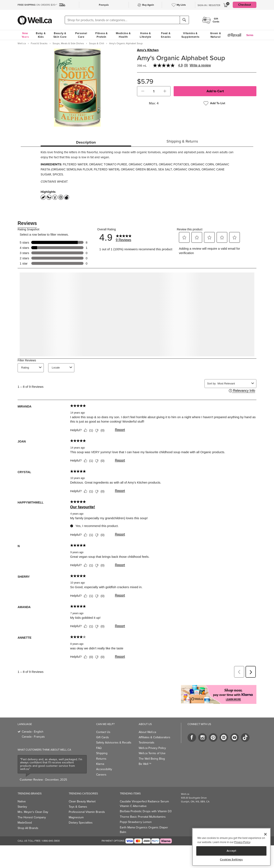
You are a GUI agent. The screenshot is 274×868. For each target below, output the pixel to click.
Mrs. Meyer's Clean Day (33, 812)
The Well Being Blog (152, 759)
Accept (231, 851)
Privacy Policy (242, 842)
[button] (143, 91)
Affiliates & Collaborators (154, 737)
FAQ (99, 748)
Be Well (145, 764)
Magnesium (76, 817)
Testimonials (147, 743)
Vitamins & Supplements (190, 35)
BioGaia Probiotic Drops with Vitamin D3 (146, 811)
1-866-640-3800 (51, 841)
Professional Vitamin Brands (87, 812)
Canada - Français (33, 737)
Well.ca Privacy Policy (152, 748)
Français (104, 5)
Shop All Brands (28, 828)
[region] (231, 847)
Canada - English (33, 732)
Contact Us (103, 732)
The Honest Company (32, 817)
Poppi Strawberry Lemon (136, 822)
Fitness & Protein (101, 35)
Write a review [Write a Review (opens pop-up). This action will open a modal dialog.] (200, 65)
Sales (250, 35)
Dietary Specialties (81, 823)
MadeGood (25, 823)
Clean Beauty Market (82, 801)
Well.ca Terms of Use (152, 753)
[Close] (265, 834)
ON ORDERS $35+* (37, 5)
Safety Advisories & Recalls (114, 743)
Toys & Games (78, 807)
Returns (101, 759)
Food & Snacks (166, 35)
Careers (101, 775)
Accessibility (104, 769)
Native (22, 801)
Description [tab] (86, 142)
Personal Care (81, 35)
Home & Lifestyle (145, 35)
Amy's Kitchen (148, 50)
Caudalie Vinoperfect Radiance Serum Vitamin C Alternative (144, 804)
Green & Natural (216, 35)
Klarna (100, 764)
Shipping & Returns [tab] (182, 141)
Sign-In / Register (209, 5)
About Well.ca (147, 732)
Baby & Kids (41, 35)
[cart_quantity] (154, 91)
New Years (25, 35)
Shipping (102, 753)
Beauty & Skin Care (60, 35)
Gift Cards (103, 737)
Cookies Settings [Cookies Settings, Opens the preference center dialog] (231, 860)
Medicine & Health (123, 35)
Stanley (22, 807)
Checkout (245, 5)
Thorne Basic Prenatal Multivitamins (143, 817)
